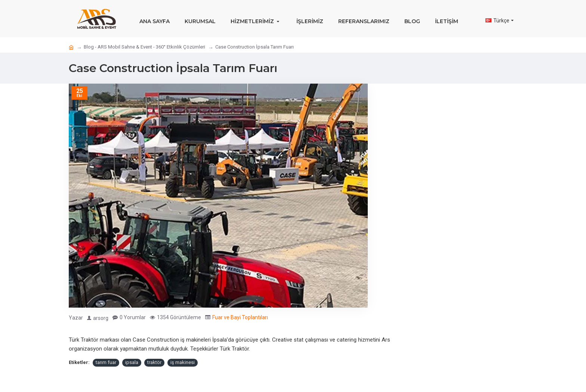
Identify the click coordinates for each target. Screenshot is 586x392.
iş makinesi (183, 362)
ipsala (132, 362)
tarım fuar (106, 362)
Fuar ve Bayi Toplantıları (240, 317)
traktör (154, 362)
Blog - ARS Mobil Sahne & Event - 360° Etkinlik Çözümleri (144, 47)
